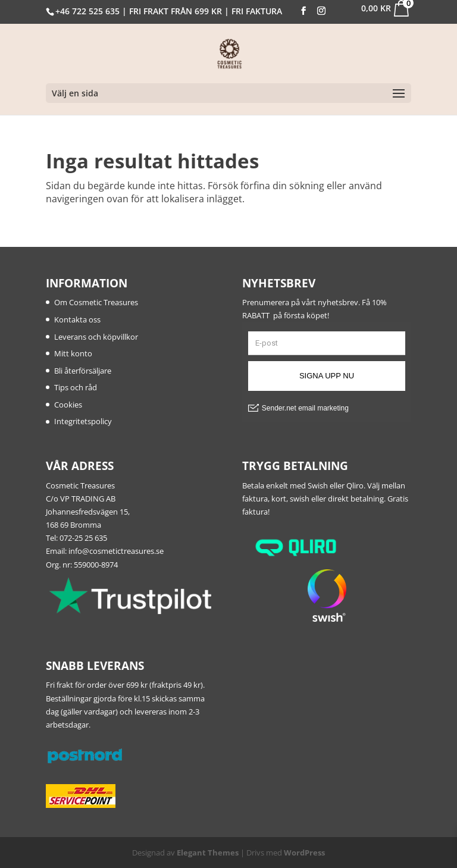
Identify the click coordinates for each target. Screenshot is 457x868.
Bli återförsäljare (83, 371)
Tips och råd (76, 387)
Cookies (68, 405)
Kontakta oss (77, 319)
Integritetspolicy (83, 421)
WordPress (304, 853)
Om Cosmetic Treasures (96, 302)
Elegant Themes (208, 853)
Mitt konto (73, 353)
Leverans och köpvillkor (96, 337)
